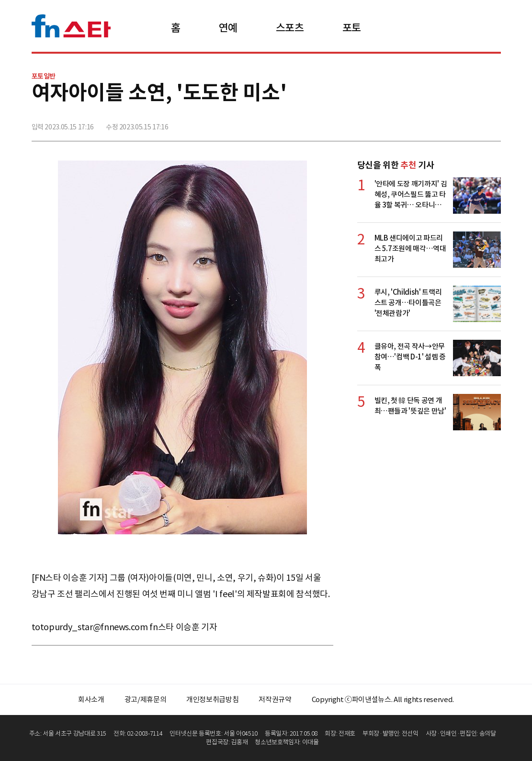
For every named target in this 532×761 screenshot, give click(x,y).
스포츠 (290, 28)
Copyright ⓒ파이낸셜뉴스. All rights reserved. (383, 699)
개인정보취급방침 (212, 699)
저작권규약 (275, 699)
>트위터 (451, 123)
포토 (352, 28)
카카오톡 (472, 123)
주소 (493, 123)
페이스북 (430, 123)
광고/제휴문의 (146, 699)
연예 (228, 28)
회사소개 (91, 699)
